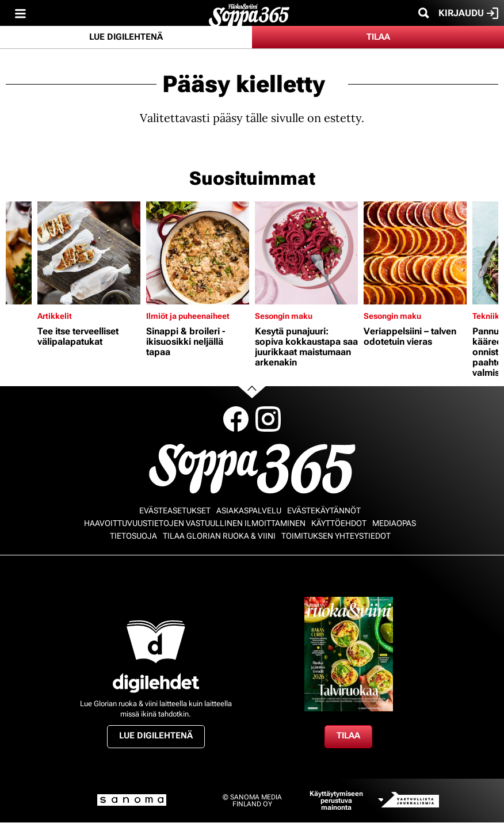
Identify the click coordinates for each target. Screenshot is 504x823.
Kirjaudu (468, 13)
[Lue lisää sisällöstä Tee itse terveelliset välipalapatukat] (89, 253)
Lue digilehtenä (126, 37)
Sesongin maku (284, 316)
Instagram (268, 419)
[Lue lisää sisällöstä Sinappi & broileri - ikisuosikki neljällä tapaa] (198, 253)
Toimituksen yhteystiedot (336, 536)
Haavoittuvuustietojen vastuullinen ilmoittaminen (195, 523)
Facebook (236, 419)
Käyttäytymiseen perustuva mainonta (336, 801)
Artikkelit (55, 316)
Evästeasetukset (175, 510)
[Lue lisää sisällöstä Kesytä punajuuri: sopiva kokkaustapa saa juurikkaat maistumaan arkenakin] (306, 253)
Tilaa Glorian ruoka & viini (219, 536)
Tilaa (378, 37)
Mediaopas (394, 523)
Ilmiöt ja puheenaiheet (188, 316)
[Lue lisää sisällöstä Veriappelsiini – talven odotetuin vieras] (415, 253)
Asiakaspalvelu (249, 510)
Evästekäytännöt (324, 510)
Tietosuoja (133, 536)
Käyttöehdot (339, 523)
